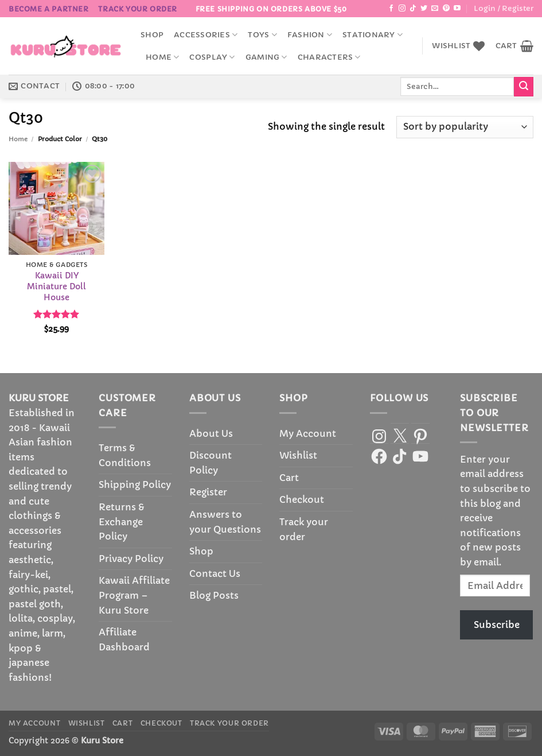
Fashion (310, 35)
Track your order (138, 9)
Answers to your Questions (225, 522)
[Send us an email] (435, 9)
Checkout (302, 499)
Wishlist (298, 455)
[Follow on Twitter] (424, 9)
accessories (206, 35)
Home (162, 57)
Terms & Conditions (125, 455)
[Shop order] (465, 127)
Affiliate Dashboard (124, 639)
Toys (262, 35)
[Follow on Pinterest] (446, 9)
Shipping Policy (135, 484)
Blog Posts (214, 595)
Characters (329, 57)
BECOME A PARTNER (49, 9)
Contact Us (215, 573)
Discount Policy (210, 463)
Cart (289, 478)
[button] (504, 9)
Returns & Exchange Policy (122, 522)
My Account (308, 433)
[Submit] (524, 87)
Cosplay (212, 57)
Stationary (373, 35)
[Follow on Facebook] (391, 9)
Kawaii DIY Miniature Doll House (56, 286)
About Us (211, 433)
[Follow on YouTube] (457, 9)
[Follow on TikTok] (413, 9)
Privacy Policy (131, 559)
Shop (152, 35)
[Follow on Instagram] (402, 9)
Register (208, 492)
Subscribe (497, 625)
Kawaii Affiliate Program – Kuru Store (134, 595)
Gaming (266, 57)
